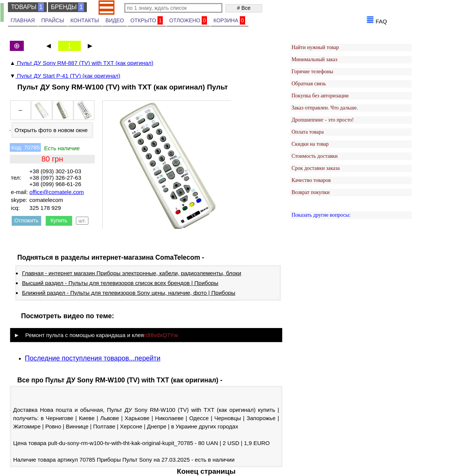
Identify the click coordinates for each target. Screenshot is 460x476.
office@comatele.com (57, 192)
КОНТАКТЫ (85, 20)
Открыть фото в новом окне (51, 130)
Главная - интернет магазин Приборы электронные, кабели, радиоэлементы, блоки (131, 273)
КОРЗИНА (229, 20)
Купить (59, 220)
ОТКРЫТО (147, 20)
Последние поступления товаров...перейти (93, 358)
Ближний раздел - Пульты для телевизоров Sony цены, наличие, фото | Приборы (129, 293)
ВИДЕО (115, 20)
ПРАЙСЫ (52, 20)
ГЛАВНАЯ (23, 20)
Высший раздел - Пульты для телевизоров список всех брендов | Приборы (120, 283)
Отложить (26, 220)
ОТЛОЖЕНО (188, 20)
